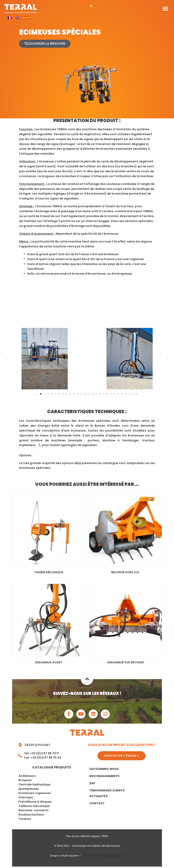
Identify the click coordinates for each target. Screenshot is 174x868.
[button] (91, 6)
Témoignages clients (107, 792)
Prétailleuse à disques (35, 803)
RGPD (105, 837)
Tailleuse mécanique (34, 807)
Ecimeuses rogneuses (35, 794)
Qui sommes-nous (104, 770)
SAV (92, 784)
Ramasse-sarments (34, 811)
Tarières (25, 820)
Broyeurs (25, 781)
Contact (97, 805)
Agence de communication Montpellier (103, 857)
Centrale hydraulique (34, 786)
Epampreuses (29, 790)
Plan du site (72, 837)
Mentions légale (90, 837)
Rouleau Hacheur (31, 816)
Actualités (98, 797)
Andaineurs (27, 777)
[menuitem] (10, 18)
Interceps (26, 799)
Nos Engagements (104, 777)
